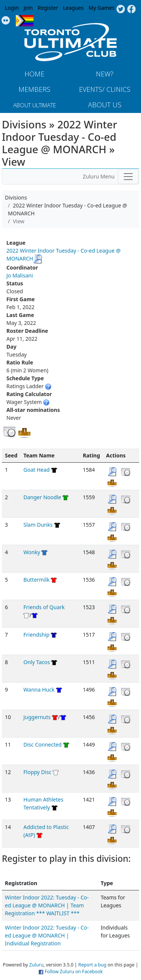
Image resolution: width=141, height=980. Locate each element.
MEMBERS (34, 89)
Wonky (32, 552)
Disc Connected (42, 745)
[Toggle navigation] (128, 177)
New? (105, 74)
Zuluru (36, 965)
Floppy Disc (37, 772)
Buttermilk (36, 580)
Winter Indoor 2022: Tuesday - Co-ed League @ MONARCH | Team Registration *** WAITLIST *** (47, 905)
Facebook (131, 9)
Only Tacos (36, 662)
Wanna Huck (39, 690)
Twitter (121, 9)
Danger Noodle (42, 497)
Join (28, 8)
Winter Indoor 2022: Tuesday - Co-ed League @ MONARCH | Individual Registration (47, 935)
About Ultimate (35, 105)
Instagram (6, 21)
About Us (105, 105)
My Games (101, 8)
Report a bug (92, 965)
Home (34, 74)
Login (12, 8)
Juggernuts (37, 717)
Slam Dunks (38, 525)
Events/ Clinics (105, 89)
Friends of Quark (44, 607)
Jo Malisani (20, 275)
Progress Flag (25, 21)
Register (48, 8)
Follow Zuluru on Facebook (74, 972)
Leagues (74, 8)
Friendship (36, 635)
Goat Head (36, 470)
